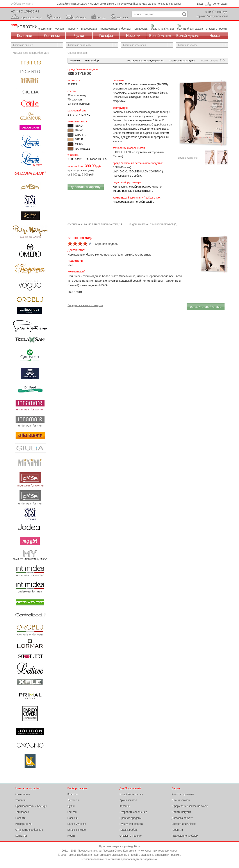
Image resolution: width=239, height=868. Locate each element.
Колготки (25, 36)
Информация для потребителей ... (134, 202)
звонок (56, 18)
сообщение (79, 18)
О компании (23, 794)
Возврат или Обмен (184, 824)
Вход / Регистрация (131, 794)
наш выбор (92, 61)
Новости (20, 818)
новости (73, 29)
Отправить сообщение (29, 830)
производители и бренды (115, 29)
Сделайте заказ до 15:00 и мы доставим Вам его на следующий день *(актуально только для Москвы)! (120, 4)
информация (89, 29)
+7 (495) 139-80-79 (25, 11)
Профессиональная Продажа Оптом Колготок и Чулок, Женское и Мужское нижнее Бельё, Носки (24, 26)
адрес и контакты (31, 18)
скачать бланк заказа (190, 29)
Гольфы (106, 36)
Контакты (21, 836)
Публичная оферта (131, 824)
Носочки (133, 36)
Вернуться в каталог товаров (85, 305)
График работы (129, 830)
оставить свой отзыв (206, 307)
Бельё (160, 36)
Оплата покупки (181, 812)
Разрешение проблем (185, 836)
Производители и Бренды (31, 806)
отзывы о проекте (217, 29)
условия (60, 29)
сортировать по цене (182, 61)
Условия (20, 800)
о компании (45, 29)
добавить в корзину (86, 187)
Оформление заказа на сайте (190, 806)
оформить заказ (218, 16)
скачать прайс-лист (162, 29)
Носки (215, 36)
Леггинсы (52, 36)
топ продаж (140, 29)
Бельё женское (77, 830)
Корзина (125, 806)
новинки (75, 61)
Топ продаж (22, 812)
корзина (201, 16)
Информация (23, 824)
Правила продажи (130, 818)
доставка (122, 18)
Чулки (79, 36)
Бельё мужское (77, 824)
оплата (101, 18)
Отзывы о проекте (131, 836)
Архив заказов (128, 800)
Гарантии (177, 830)
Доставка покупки (182, 818)
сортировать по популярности (145, 61)
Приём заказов (181, 800)
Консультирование (183, 794)
